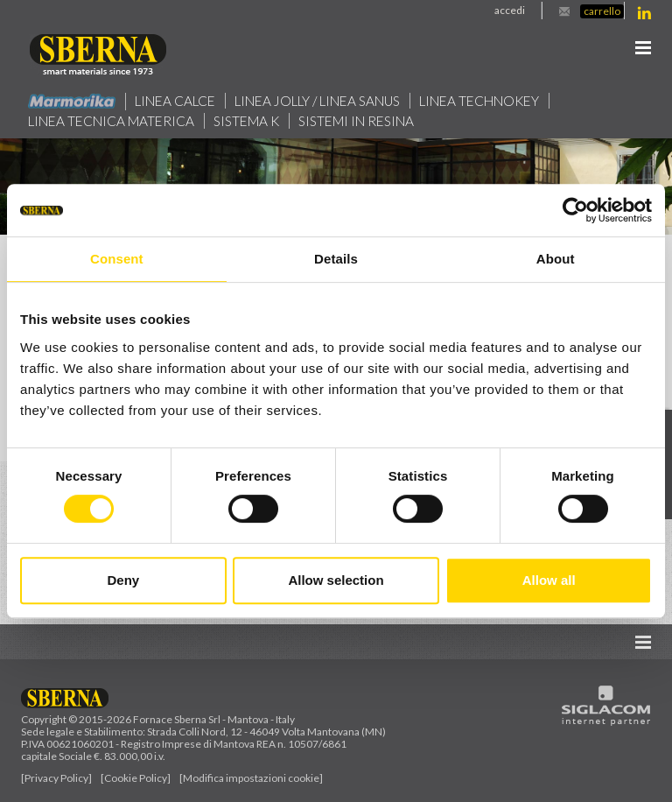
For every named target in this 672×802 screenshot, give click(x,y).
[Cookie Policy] (136, 778)
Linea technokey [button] (483, 101)
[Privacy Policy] (56, 778)
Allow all (549, 580)
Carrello (602, 11)
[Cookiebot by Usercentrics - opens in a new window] (575, 210)
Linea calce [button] (175, 101)
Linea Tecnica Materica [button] (112, 121)
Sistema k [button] (248, 121)
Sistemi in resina (359, 121)
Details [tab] (336, 259)
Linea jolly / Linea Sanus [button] (319, 101)
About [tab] (556, 259)
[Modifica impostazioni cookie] (251, 778)
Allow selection (336, 580)
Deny (123, 580)
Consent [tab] (117, 259)
